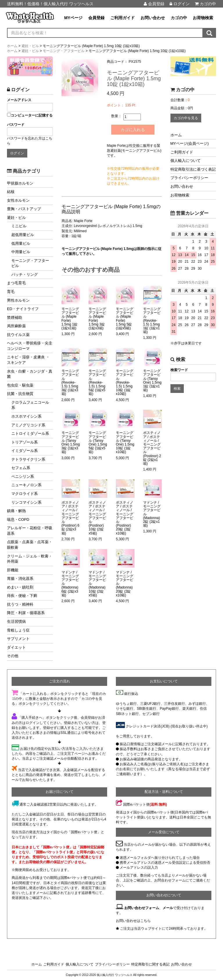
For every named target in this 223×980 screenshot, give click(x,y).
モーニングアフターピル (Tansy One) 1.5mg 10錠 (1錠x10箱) (125, 442)
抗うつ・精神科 (20, 604)
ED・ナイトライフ (23, 309)
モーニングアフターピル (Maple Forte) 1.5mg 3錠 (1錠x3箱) (97, 319)
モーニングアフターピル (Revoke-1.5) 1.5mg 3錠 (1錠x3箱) (70, 382)
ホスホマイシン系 (26, 416)
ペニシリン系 (23, 476)
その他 (13, 656)
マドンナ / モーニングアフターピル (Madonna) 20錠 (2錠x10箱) (125, 584)
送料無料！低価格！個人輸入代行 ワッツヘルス (50, 4)
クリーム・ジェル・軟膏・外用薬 (30, 559)
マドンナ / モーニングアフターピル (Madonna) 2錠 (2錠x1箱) (152, 514)
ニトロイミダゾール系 (30, 433)
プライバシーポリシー (189, 178)
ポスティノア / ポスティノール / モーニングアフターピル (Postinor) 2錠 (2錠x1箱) (152, 448)
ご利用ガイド (123, 18)
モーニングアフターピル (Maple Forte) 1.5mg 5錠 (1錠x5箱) (125, 319)
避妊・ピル (16, 218)
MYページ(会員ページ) (190, 143)
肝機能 (13, 570)
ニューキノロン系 (26, 485)
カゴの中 (205, 4)
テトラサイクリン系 (28, 459)
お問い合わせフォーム (142, 908)
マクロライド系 (25, 494)
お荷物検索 (203, 18)
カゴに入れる (133, 130)
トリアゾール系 (25, 442)
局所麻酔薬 (16, 326)
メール (168, 908)
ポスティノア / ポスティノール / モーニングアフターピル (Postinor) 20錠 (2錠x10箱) (125, 518)
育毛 (11, 292)
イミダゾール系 (25, 451)
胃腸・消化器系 (20, 578)
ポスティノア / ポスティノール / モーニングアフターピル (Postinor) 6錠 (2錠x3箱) (71, 518)
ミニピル (19, 226)
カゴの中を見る (186, 118)
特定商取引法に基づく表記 (193, 169)
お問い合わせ (153, 18)
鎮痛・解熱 (16, 511)
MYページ (73, 18)
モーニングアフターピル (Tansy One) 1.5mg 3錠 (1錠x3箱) (71, 442)
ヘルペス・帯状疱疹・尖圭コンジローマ (30, 346)
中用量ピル (21, 252)
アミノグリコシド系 (28, 425)
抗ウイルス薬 (18, 335)
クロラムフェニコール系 (30, 405)
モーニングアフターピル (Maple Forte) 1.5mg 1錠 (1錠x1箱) (70, 319)
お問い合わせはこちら (133, 921)
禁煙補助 (15, 318)
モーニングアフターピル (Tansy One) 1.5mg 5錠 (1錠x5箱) (98, 442)
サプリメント (18, 639)
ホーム (176, 135)
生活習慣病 (16, 622)
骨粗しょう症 (18, 630)
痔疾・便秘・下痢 (22, 596)
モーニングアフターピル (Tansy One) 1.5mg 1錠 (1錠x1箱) (152, 381)
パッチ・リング (25, 274)
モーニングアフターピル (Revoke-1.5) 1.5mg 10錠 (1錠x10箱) (125, 382)
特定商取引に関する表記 (150, 964)
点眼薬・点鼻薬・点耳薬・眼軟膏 (30, 545)
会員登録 (154, 4)
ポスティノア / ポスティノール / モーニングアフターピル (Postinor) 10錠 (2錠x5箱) (97, 518)
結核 (11, 192)
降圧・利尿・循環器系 (26, 613)
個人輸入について (186, 161)
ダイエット (16, 647)
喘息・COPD (18, 519)
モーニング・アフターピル (30, 263)
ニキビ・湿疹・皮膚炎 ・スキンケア (28, 360)
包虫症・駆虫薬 (20, 385)
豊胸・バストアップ (24, 209)
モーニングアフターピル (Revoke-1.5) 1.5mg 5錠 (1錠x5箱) (97, 382)
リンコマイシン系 (26, 502)
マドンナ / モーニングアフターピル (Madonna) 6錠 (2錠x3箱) (70, 584)
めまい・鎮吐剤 (20, 587)
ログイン (180, 4)
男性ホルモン (18, 300)
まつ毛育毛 (16, 283)
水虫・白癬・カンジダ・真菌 (30, 374)
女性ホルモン (18, 200)
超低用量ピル (23, 235)
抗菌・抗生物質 (20, 394)
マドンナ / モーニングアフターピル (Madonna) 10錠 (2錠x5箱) (97, 584)
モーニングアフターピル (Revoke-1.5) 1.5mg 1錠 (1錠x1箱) (152, 321)
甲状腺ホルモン (20, 183)
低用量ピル (21, 243)
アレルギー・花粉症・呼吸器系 (30, 531)
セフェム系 (21, 468)
